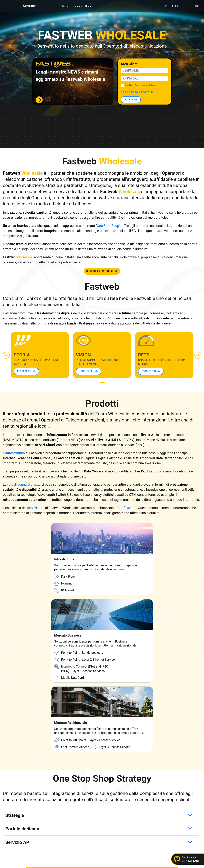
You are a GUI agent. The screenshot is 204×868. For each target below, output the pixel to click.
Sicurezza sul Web (79, 806)
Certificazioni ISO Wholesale (84, 813)
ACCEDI (129, 100)
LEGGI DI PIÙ (24, 371)
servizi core (36, 508)
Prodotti (78, 6)
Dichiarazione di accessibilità (154, 832)
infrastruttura (15, 453)
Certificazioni (126, 508)
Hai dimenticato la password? (137, 92)
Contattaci (147, 785)
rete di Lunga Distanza (24, 484)
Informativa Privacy (146, 85)
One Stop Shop (108, 226)
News (88, 6)
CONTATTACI (100, 748)
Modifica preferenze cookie (123, 832)
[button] (198, 355)
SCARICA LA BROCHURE (100, 271)
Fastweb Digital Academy (82, 799)
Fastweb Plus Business (81, 792)
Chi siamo (66, 6)
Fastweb (74, 778)
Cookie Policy (99, 832)
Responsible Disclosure (81, 820)
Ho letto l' (141, 85)
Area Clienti (147, 778)
